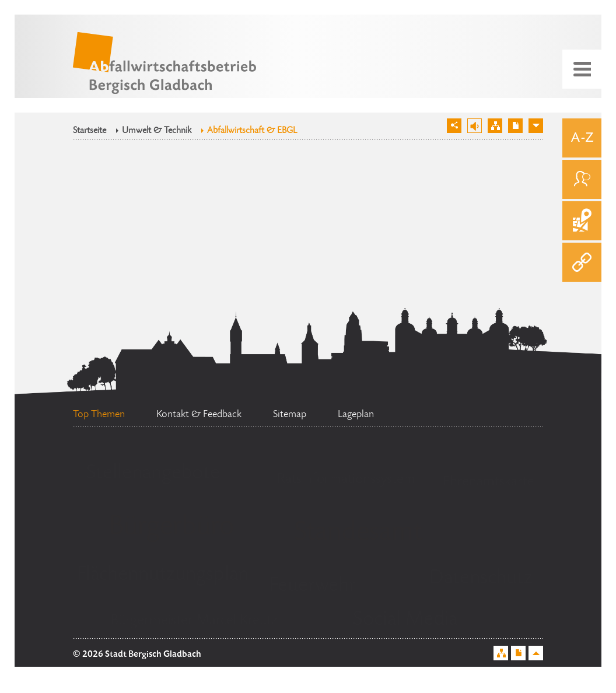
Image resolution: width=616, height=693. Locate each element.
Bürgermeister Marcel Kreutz (194, 621)
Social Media (405, 620)
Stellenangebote (153, 474)
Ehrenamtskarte (489, 482)
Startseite (90, 131)
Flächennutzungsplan (163, 575)
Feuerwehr (313, 586)
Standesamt (358, 534)
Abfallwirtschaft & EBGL (252, 131)
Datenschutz (481, 579)
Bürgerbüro (171, 528)
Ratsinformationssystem (346, 480)
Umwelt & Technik (157, 131)
